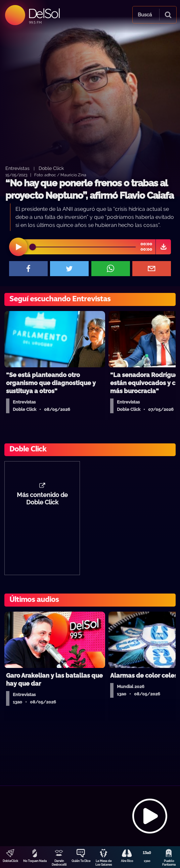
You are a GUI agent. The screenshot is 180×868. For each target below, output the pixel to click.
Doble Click (51, 168)
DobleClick (10, 861)
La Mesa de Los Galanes (104, 863)
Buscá (145, 15)
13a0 (147, 861)
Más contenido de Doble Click (42, 499)
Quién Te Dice (81, 861)
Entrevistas (17, 168)
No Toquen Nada (35, 861)
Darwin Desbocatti (59, 863)
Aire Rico (127, 861)
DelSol (44, 13)
